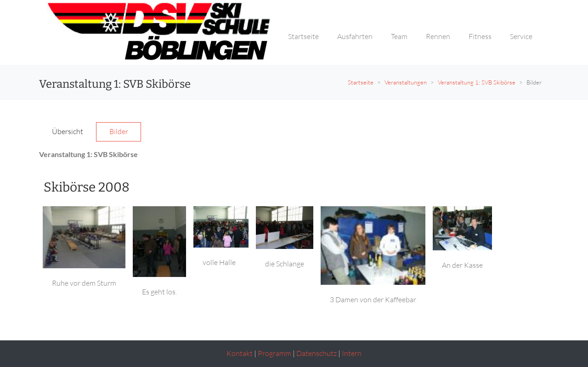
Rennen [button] (438, 36)
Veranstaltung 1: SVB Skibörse (477, 82)
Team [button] (399, 36)
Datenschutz (317, 353)
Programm (274, 353)
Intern (352, 353)
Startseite (361, 82)
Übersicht (68, 131)
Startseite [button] (303, 36)
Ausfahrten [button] (355, 36)
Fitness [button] (480, 36)
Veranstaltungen (406, 82)
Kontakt (240, 353)
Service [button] (521, 36)
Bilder (119, 131)
